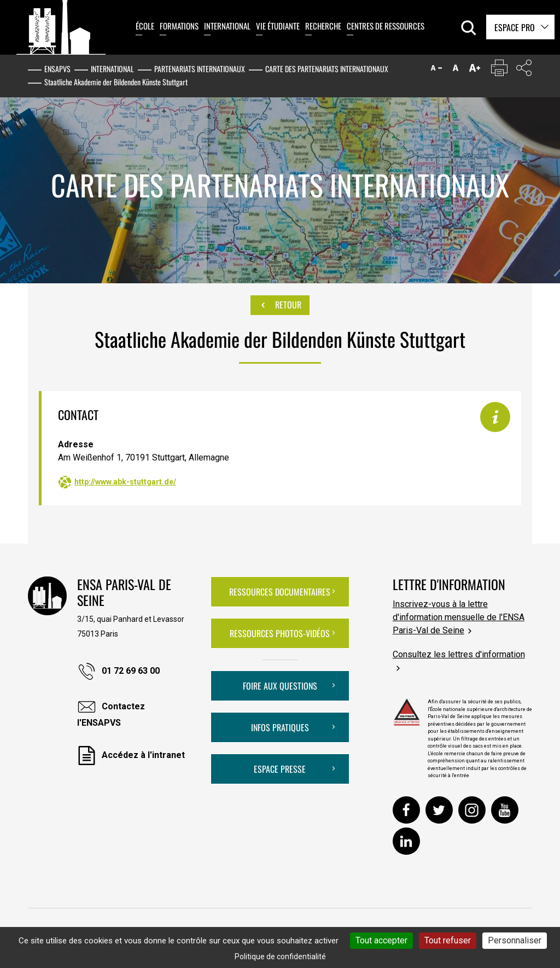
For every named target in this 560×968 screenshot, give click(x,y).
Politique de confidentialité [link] (280, 957)
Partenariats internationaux (200, 69)
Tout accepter (381, 940)
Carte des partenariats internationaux (327, 69)
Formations (179, 26)
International (227, 26)
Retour (280, 305)
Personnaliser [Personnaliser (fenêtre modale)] (515, 940)
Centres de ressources (386, 26)
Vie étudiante (278, 26)
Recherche (323, 26)
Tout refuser (448, 940)
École (145, 26)
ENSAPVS (57, 69)
